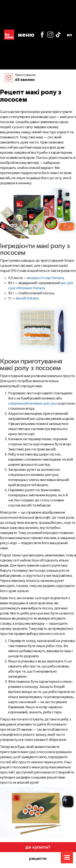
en (69, 35)
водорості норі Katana (45, 278)
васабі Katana (27, 298)
